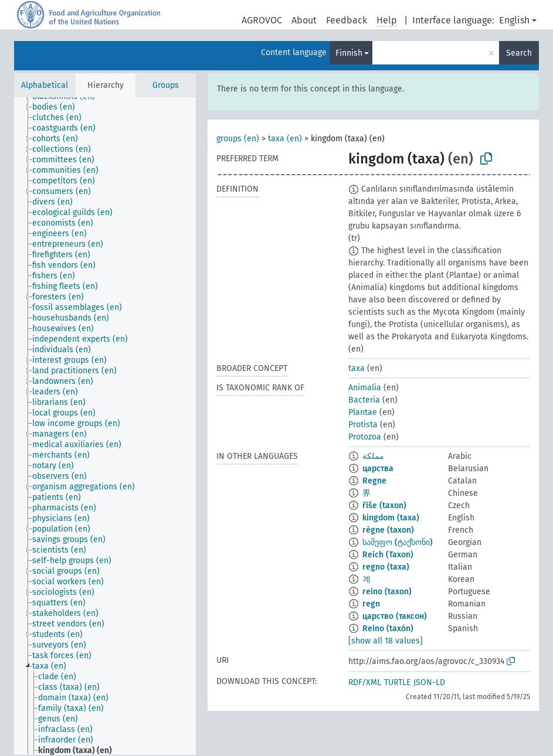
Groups (166, 85)
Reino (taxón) (388, 629)
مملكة (373, 456)
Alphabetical (45, 85)
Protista (363, 425)
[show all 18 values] (386, 641)
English (514, 20)
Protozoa (365, 437)
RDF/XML (365, 682)
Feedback (347, 20)
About (304, 20)
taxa (357, 368)
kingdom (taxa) (391, 518)
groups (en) (238, 139)
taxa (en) (285, 139)
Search (519, 53)
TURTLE (397, 682)
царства (378, 469)
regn (371, 604)
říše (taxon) (384, 505)
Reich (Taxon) (388, 555)
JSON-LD (429, 682)
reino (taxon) (387, 592)
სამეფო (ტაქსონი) (398, 542)
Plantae (363, 412)
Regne (374, 481)
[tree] (105, 426)
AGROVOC (262, 20)
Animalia (365, 388)
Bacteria (364, 400)
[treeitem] (59, 107)
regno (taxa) (386, 567)
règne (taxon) (388, 530)
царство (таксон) (395, 616)
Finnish (349, 53)
